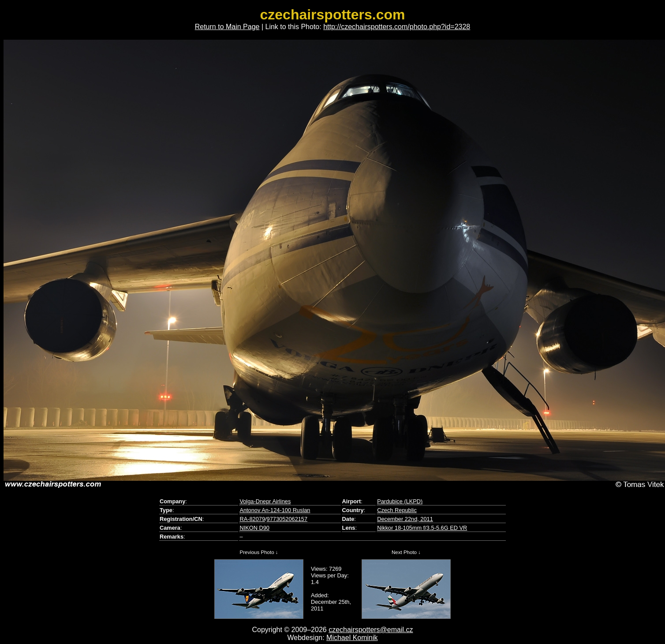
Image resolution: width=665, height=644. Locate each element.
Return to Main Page (227, 27)
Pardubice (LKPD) (400, 501)
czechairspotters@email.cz (371, 630)
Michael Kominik (352, 638)
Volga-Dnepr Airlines (265, 501)
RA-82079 (252, 519)
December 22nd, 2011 (405, 519)
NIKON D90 (254, 528)
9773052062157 (287, 519)
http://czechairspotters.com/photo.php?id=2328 (397, 27)
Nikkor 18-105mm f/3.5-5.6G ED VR (422, 528)
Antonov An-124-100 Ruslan (275, 510)
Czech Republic (397, 510)
